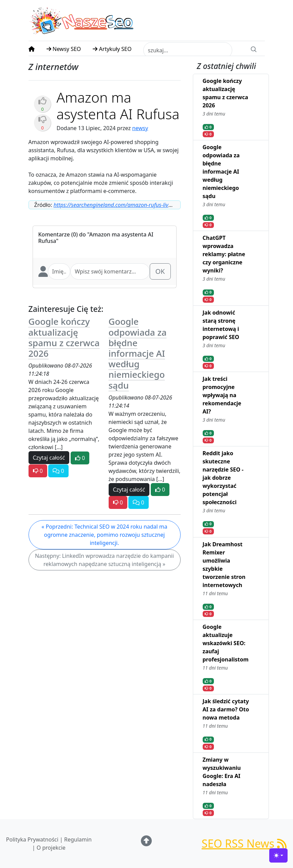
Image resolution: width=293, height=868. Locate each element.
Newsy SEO (64, 49)
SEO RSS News (244, 843)
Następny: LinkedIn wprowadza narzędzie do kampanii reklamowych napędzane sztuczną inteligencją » (104, 560)
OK (160, 271)
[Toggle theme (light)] (278, 855)
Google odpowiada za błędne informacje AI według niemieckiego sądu (138, 353)
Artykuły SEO (112, 49)
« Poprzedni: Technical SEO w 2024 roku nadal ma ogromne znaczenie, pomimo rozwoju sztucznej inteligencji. (104, 535)
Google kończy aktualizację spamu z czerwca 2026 (64, 337)
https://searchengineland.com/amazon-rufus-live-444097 (122, 205)
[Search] (254, 49)
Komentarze (54, 234)
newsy (140, 128)
